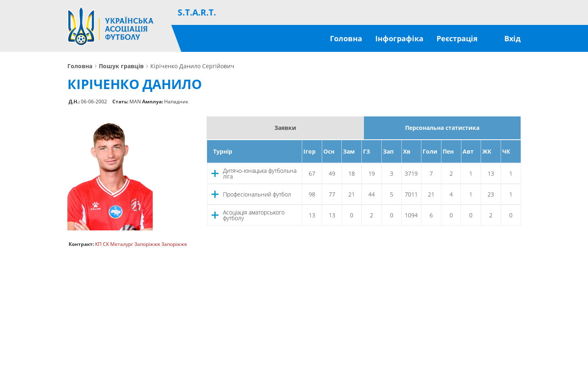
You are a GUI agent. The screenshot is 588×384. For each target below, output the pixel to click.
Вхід (512, 38)
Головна (346, 38)
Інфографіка (399, 38)
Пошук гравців (121, 66)
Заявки (285, 128)
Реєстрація (457, 38)
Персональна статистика (442, 128)
